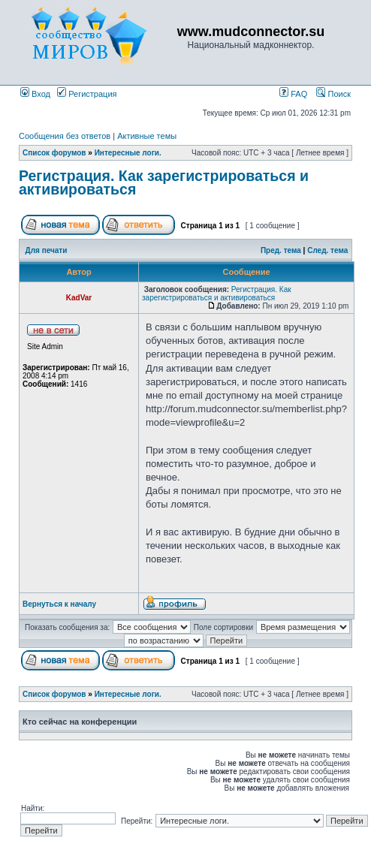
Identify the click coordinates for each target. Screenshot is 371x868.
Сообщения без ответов (65, 136)
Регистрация (87, 94)
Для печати (47, 250)
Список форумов (54, 153)
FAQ (293, 94)
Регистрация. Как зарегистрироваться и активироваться (164, 182)
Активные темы (147, 136)
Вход (35, 94)
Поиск (333, 94)
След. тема (327, 250)
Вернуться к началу (59, 604)
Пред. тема (281, 250)
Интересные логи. (128, 153)
